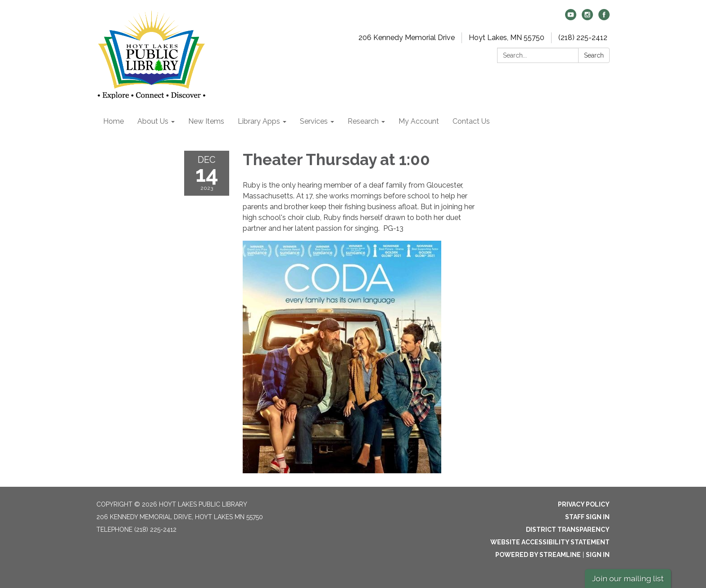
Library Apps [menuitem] (259, 121)
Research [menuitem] (363, 121)
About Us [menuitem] (153, 121)
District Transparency (568, 530)
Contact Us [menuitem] (471, 121)
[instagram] (587, 18)
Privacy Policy (584, 504)
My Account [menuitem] (419, 121)
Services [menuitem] (314, 121)
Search (594, 55)
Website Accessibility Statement (550, 542)
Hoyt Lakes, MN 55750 (507, 38)
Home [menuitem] (113, 121)
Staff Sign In (587, 517)
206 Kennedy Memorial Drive (407, 38)
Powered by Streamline (538, 555)
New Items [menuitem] (206, 121)
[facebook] (604, 18)
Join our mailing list (628, 578)
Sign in (598, 555)
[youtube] (571, 18)
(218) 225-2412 (583, 38)
